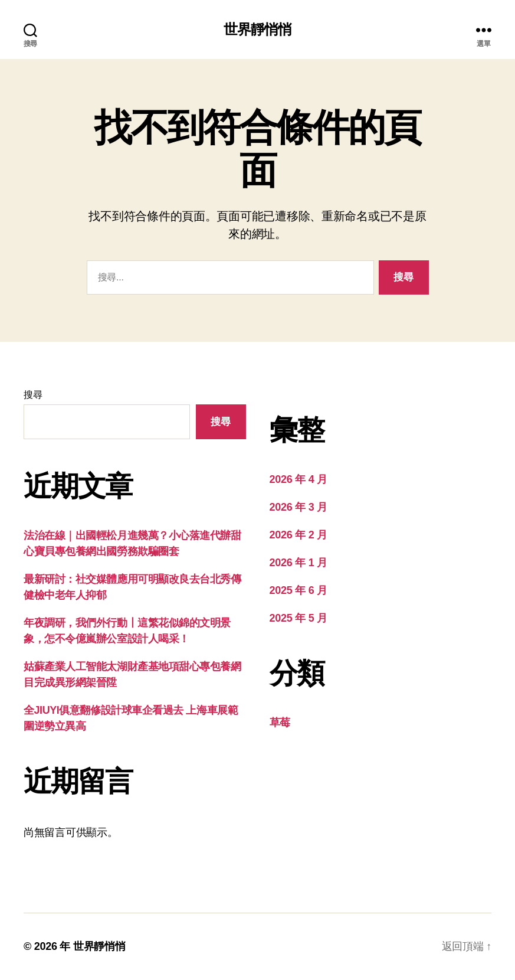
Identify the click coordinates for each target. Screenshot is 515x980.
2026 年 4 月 (298, 479)
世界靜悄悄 (257, 30)
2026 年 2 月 (298, 535)
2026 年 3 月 (298, 507)
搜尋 (33, 395)
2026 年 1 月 (298, 563)
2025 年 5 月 (298, 618)
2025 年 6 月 (298, 590)
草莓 (280, 723)
